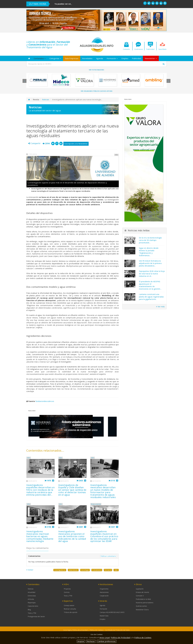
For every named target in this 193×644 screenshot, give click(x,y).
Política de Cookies (96, 630)
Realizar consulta (70, 609)
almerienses (73, 570)
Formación (112, 58)
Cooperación (104, 596)
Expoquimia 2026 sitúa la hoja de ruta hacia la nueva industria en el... (152, 274)
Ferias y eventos (96, 504)
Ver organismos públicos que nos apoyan (96, 91)
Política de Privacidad (120, 637)
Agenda (100, 58)
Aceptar (81, 641)
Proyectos (67, 589)
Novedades (87, 58)
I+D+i (29, 458)
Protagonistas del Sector (36, 617)
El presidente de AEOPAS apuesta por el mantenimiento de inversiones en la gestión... (150, 285)
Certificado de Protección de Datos (117, 630)
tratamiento (97, 570)
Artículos (31, 599)
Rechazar (91, 641)
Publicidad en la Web (143, 599)
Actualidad (32, 592)
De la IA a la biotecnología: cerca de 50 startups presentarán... (150, 240)
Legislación (140, 589)
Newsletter (151, 58)
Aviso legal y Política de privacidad (76, 630)
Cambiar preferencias (107, 641)
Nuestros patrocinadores (145, 603)
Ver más (161, 307)
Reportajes (32, 603)
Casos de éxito (33, 606)
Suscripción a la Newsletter (76, 144)
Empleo (125, 58)
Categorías (55, 58)
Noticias (46, 100)
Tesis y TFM (32, 613)
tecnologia (85, 570)
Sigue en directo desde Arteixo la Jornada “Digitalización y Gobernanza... (149, 252)
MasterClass (104, 616)
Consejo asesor (69, 605)
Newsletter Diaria (142, 610)
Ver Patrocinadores (96, 70)
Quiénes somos (141, 606)
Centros (67, 592)
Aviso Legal (105, 637)
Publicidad (137, 58)
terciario (108, 570)
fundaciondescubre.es (45, 401)
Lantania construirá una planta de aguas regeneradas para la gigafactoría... (151, 297)
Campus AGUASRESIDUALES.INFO (112, 612)
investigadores (60, 570)
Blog (29, 610)
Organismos (104, 589)
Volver (30, 570)
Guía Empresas (72, 58)
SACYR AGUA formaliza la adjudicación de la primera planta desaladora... (150, 263)
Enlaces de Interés (142, 592)
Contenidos (40, 58)
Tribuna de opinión (71, 612)
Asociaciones (104, 592)
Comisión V (140, 596)
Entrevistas (32, 596)
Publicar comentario (108, 556)
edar (116, 570)
